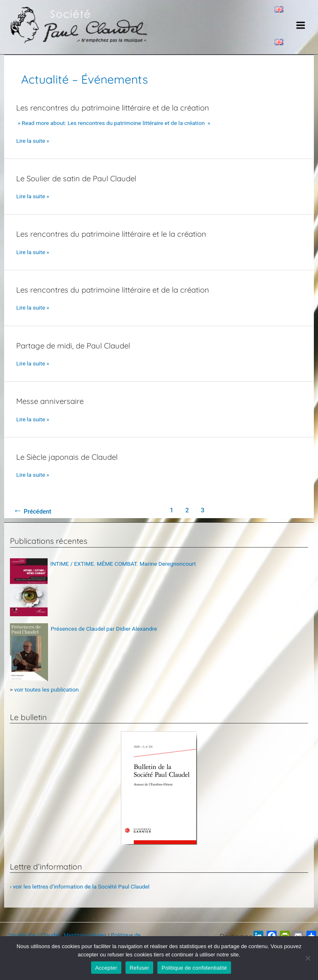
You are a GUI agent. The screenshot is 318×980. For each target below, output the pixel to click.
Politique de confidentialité (194, 968)
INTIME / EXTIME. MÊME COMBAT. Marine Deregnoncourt (123, 572)
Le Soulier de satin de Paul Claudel (79, 186)
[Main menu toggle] (301, 29)
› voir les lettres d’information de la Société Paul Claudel (80, 894)
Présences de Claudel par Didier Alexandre (104, 637)
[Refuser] (308, 958)
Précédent (32, 519)
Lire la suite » (33, 149)
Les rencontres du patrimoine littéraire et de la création (117, 116)
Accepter (106, 968)
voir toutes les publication (46, 697)
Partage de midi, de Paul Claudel (76, 353)
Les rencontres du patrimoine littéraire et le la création (115, 242)
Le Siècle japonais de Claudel (70, 465)
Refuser (139, 968)
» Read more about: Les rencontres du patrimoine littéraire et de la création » (113, 131)
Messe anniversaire (51, 409)
